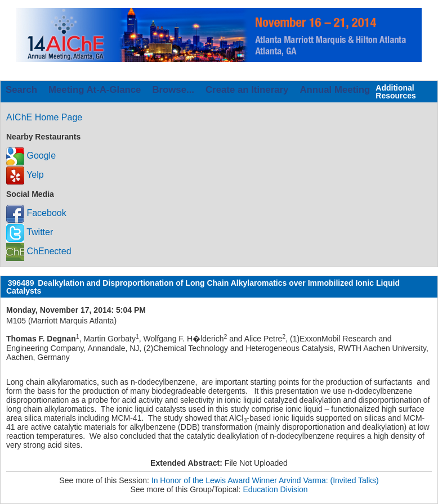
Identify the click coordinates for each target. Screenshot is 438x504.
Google (31, 156)
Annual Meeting (335, 90)
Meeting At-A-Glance (95, 90)
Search (21, 90)
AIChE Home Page (44, 117)
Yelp (25, 175)
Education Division (275, 489)
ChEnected (39, 251)
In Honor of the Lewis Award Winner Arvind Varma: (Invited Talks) (265, 480)
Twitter (30, 232)
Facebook (36, 213)
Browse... (173, 90)
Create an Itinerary (247, 90)
